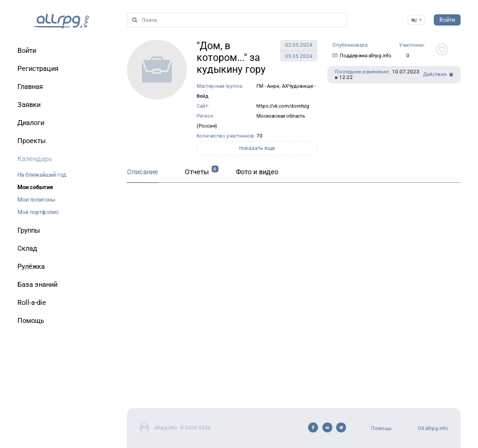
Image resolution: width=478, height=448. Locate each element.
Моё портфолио (38, 212)
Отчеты (197, 172)
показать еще (257, 148)
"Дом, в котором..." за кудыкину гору (231, 58)
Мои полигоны (36, 199)
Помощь (381, 428)
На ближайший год (42, 175)
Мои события (35, 187)
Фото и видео (257, 172)
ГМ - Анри (268, 86)
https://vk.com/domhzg (283, 106)
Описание (143, 172)
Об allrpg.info (433, 428)
